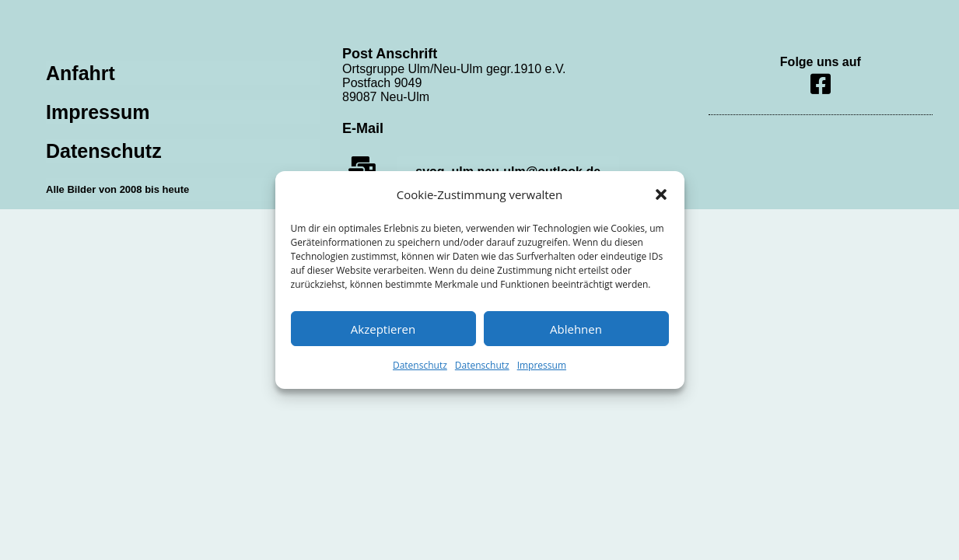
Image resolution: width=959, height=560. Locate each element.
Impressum (542, 365)
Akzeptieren (383, 329)
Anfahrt (80, 73)
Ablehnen (576, 329)
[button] (661, 194)
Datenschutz (420, 365)
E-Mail (363, 128)
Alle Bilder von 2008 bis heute (117, 189)
